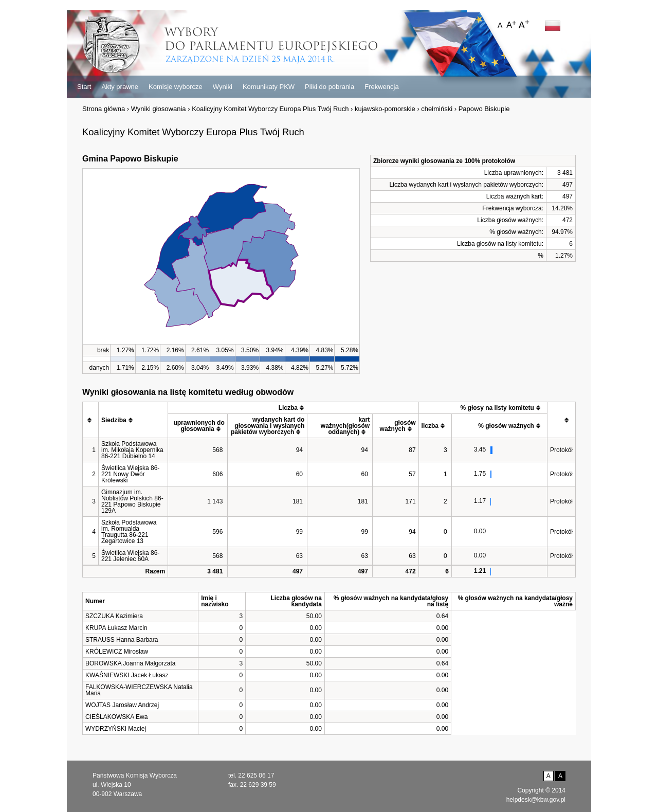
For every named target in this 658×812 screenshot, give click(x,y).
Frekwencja (381, 87)
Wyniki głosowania (159, 109)
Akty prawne (120, 87)
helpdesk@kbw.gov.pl (536, 800)
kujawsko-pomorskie (385, 109)
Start (84, 87)
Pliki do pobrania (330, 87)
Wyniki (223, 87)
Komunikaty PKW (269, 87)
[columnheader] (91, 420)
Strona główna (104, 109)
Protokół (561, 450)
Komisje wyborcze (176, 87)
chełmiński (437, 109)
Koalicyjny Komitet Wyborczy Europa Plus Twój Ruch (270, 109)
